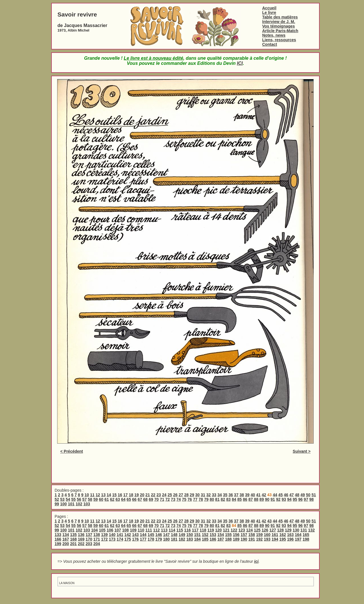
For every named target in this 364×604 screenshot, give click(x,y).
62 (112, 499)
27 (181, 495)
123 (242, 530)
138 (97, 535)
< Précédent (72, 451)
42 (264, 495)
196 (290, 539)
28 (187, 495)
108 (125, 530)
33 (214, 495)
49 (303, 495)
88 (256, 499)
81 (218, 499)
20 (142, 495)
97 (306, 499)
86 (245, 499)
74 (179, 499)
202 (81, 544)
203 (89, 544)
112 (156, 530)
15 (115, 495)
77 (195, 499)
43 (270, 521)
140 (112, 535)
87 (251, 499)
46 (286, 495)
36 (231, 495)
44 (275, 495)
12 (98, 495)
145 (151, 535)
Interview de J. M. (279, 22)
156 (236, 535)
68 (146, 499)
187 (221, 539)
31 (203, 495)
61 (107, 499)
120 (218, 530)
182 (182, 539)
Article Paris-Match (280, 31)
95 (295, 499)
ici (257, 561)
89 (262, 499)
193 (267, 539)
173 (112, 539)
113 (164, 530)
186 (213, 539)
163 (290, 535)
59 (96, 499)
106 (110, 530)
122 (234, 530)
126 (265, 530)
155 (228, 535)
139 (105, 535)
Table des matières (280, 17)
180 (167, 539)
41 (258, 495)
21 (148, 495)
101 (71, 504)
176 (136, 539)
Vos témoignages (279, 26)
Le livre (269, 13)
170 (89, 539)
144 (143, 535)
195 (283, 539)
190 (244, 539)
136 (81, 535)
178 (151, 539)
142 (128, 535)
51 (314, 495)
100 (63, 504)
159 (259, 535)
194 (275, 539)
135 (74, 535)
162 (283, 535)
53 (62, 499)
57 (84, 499)
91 (273, 499)
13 (104, 495)
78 (201, 499)
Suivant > (302, 451)
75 (184, 499)
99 (57, 504)
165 (306, 535)
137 (89, 535)
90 (267, 499)
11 (92, 495)
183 (190, 539)
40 (253, 495)
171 (97, 539)
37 (236, 495)
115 (180, 530)
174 (120, 539)
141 (120, 535)
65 (129, 499)
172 (105, 539)
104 (94, 530)
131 (304, 530)
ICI (240, 63)
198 (306, 539)
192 (259, 539)
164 (298, 535)
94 (289, 499)
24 (164, 495)
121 (226, 530)
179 (159, 539)
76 (190, 499)
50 (308, 495)
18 (131, 495)
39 (247, 495)
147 (167, 535)
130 (296, 530)
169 (81, 539)
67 (140, 499)
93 (284, 499)
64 (123, 499)
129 (288, 530)
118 (203, 530)
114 (172, 530)
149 (182, 535)
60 (101, 499)
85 (239, 499)
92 (278, 499)
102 (79, 504)
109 (133, 530)
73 (173, 499)
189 (236, 539)
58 (90, 499)
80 (212, 499)
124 (249, 530)
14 (109, 495)
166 (58, 539)
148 (174, 535)
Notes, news (274, 35)
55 (73, 499)
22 (153, 495)
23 (159, 495)
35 (225, 495)
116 (187, 530)
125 (257, 530)
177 (143, 539)
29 (192, 495)
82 (223, 499)
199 (58, 544)
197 (298, 539)
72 (167, 499)
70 (156, 499)
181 (174, 539)
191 (252, 539)
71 (162, 499)
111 (149, 530)
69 (151, 499)
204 (97, 544)
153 (213, 535)
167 (66, 539)
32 (209, 495)
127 (273, 530)
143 (136, 535)
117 (195, 530)
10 (87, 495)
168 (74, 539)
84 (234, 499)
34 (220, 495)
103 (87, 504)
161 (275, 535)
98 (312, 499)
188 (228, 539)
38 (242, 495)
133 (58, 535)
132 (311, 530)
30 (198, 495)
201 (74, 544)
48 (297, 495)
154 (221, 535)
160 (267, 535)
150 (190, 535)
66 (135, 499)
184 (197, 539)
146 (159, 535)
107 (118, 530)
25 (170, 495)
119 (211, 530)
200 (66, 544)
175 (128, 539)
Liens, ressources (279, 40)
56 (79, 499)
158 (252, 535)
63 (118, 499)
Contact (270, 44)
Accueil (269, 8)
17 (125, 495)
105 (102, 530)
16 (120, 495)
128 (280, 530)
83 (229, 499)
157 (244, 535)
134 (66, 535)
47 (292, 495)
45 (281, 495)
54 (68, 499)
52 (57, 499)
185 (205, 539)
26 (175, 495)
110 (141, 530)
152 (205, 535)
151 (197, 535)
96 (301, 499)
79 (206, 499)
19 (136, 495)
